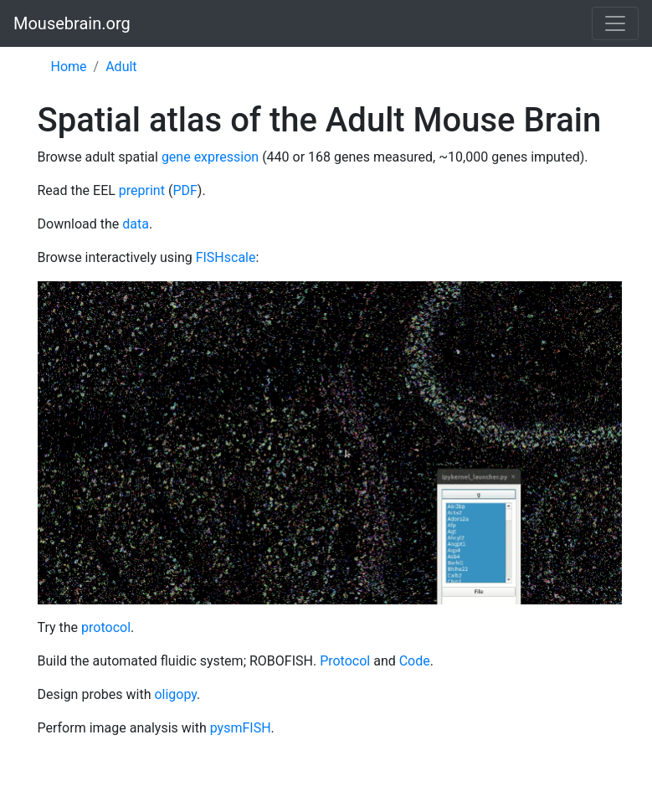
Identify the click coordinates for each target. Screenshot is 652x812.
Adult (121, 67)
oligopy (175, 694)
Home (69, 67)
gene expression (210, 157)
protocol (106, 627)
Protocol (345, 661)
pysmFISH (241, 728)
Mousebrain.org (72, 23)
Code (415, 661)
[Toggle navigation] (615, 23)
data (136, 224)
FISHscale (226, 257)
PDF (185, 190)
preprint (142, 190)
